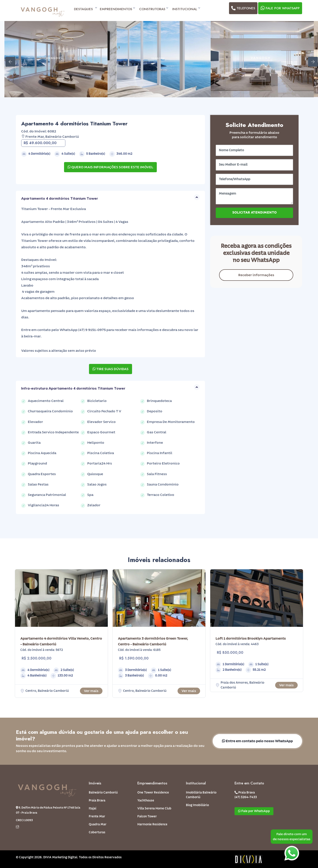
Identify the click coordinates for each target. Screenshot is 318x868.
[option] (56, 59)
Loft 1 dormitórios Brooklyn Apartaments (251, 639)
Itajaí (93, 809)
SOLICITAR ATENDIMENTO (255, 213)
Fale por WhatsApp (280, 8)
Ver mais (91, 691)
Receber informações (256, 275)
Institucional (186, 9)
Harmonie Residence (152, 824)
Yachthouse (146, 801)
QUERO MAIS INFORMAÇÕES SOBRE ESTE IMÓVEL (110, 167)
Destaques (85, 9)
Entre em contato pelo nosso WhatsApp (257, 741)
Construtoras (153, 9)
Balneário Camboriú (103, 793)
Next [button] (310, 59)
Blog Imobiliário (197, 805)
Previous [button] (8, 59)
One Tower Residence (153, 793)
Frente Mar (97, 816)
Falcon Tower (147, 816)
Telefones (243, 8)
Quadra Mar (98, 824)
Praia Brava (97, 801)
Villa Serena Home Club (154, 809)
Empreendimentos (117, 9)
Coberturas (97, 832)
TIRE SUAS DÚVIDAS (111, 369)
